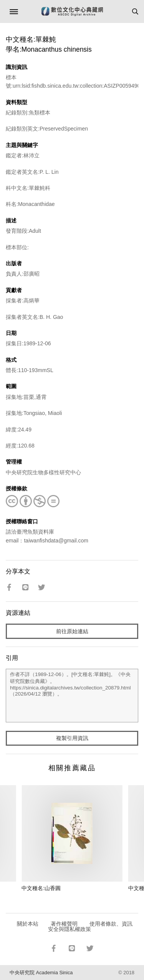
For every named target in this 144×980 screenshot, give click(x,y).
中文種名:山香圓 (41, 888)
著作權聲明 (64, 924)
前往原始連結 (72, 631)
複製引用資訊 (72, 738)
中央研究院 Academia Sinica (41, 973)
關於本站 (28, 924)
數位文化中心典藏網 (72, 11)
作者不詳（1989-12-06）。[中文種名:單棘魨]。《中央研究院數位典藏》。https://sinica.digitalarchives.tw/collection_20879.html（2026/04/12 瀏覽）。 (72, 696)
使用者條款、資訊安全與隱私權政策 (90, 926)
